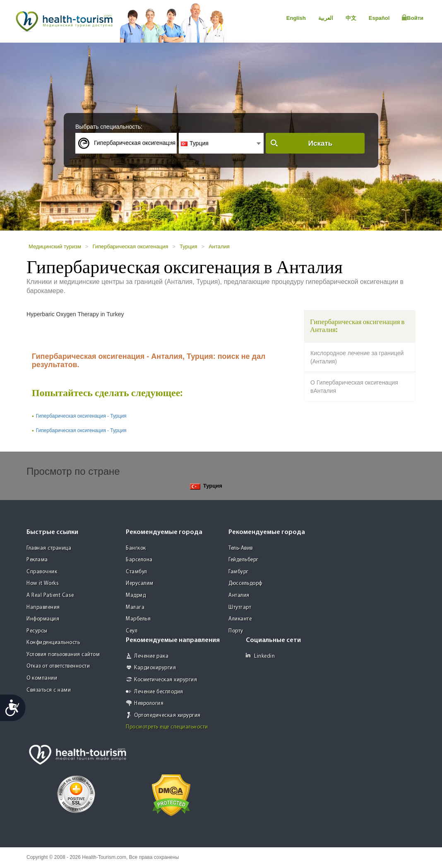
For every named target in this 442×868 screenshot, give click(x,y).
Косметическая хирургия (166, 680)
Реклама (37, 560)
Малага (135, 607)
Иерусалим (140, 583)
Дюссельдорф (245, 583)
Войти (413, 18)
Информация (43, 619)
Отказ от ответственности (58, 666)
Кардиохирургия (155, 668)
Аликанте (240, 619)
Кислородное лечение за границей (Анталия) (357, 357)
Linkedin (260, 656)
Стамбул (137, 572)
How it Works (43, 583)
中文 (351, 18)
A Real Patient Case (50, 595)
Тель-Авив (241, 548)
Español (379, 18)
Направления (43, 607)
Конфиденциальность (53, 643)
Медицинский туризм (55, 246)
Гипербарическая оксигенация (130, 246)
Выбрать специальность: (109, 127)
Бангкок (136, 548)
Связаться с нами (49, 690)
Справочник (42, 572)
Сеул (132, 631)
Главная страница (49, 548)
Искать (320, 143)
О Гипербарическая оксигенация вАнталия (354, 387)
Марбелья (138, 619)
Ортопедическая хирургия (167, 715)
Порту (236, 631)
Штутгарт (240, 607)
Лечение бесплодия (159, 692)
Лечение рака (151, 656)
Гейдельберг (244, 560)
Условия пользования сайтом (63, 655)
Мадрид (136, 595)
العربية (326, 18)
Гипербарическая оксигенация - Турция (81, 416)
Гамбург (239, 572)
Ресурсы (37, 631)
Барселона (139, 560)
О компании (42, 678)
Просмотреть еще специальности (167, 727)
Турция (189, 246)
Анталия (219, 246)
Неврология (149, 703)
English (296, 18)
